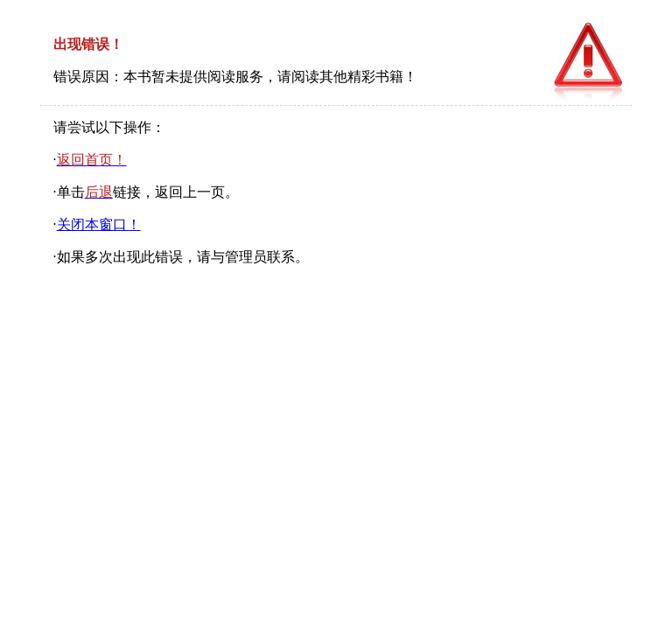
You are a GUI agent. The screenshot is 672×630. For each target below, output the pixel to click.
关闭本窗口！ (99, 224)
